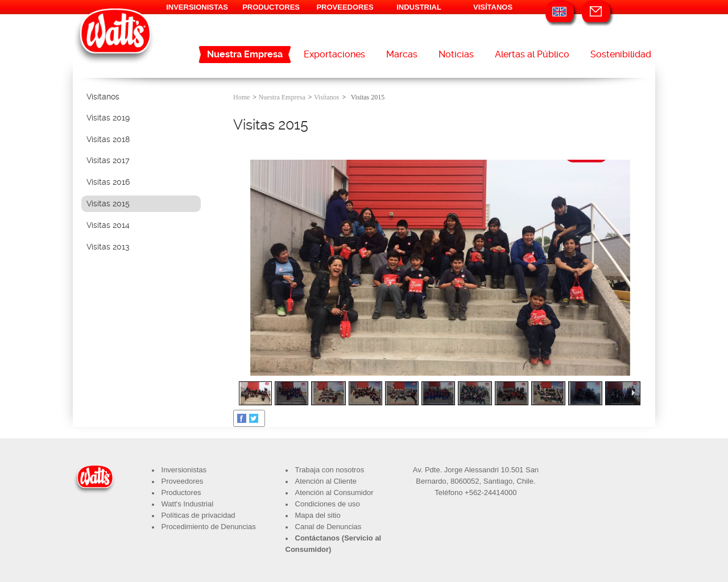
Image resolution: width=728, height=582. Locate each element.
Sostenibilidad (621, 54)
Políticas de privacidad (198, 515)
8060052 (465, 481)
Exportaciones (334, 54)
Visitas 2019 (108, 118)
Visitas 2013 (108, 247)
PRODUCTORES (271, 7)
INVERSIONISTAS (197, 7)
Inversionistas (184, 470)
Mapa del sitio (318, 515)
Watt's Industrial (188, 504)
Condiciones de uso (328, 504)
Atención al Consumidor (334, 492)
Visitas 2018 (108, 139)
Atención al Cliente (326, 481)
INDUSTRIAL (419, 7)
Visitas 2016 (108, 182)
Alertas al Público (532, 54)
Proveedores (183, 481)
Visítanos (103, 97)
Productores (181, 492)
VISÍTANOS (493, 7)
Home (241, 97)
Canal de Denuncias (328, 527)
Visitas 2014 (108, 225)
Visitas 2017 (108, 160)
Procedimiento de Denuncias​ (209, 527)
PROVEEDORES (345, 7)
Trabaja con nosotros (330, 470)
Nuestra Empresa (245, 54)
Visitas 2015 (108, 203)
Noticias (456, 54)
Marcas (402, 54)
